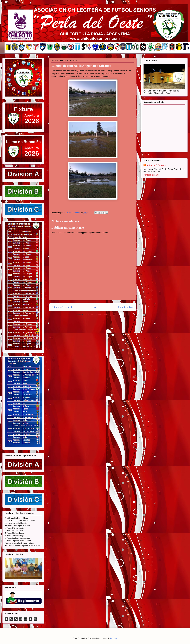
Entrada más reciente (62, 307)
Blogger (114, 638)
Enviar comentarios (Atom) (99, 315)
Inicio (96, 307)
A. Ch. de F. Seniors (156, 165)
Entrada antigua (126, 307)
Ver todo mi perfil (151, 175)
